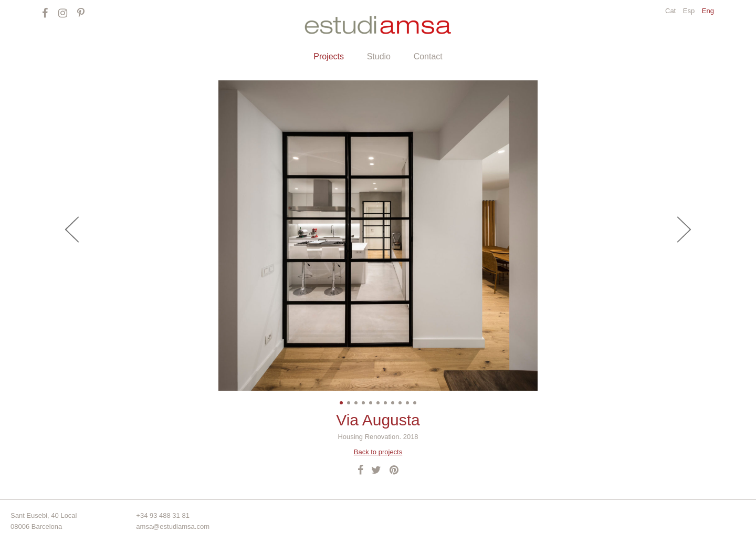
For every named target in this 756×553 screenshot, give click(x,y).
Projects (329, 56)
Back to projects (378, 452)
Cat (671, 11)
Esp (690, 11)
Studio (379, 56)
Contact (428, 56)
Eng (708, 11)
